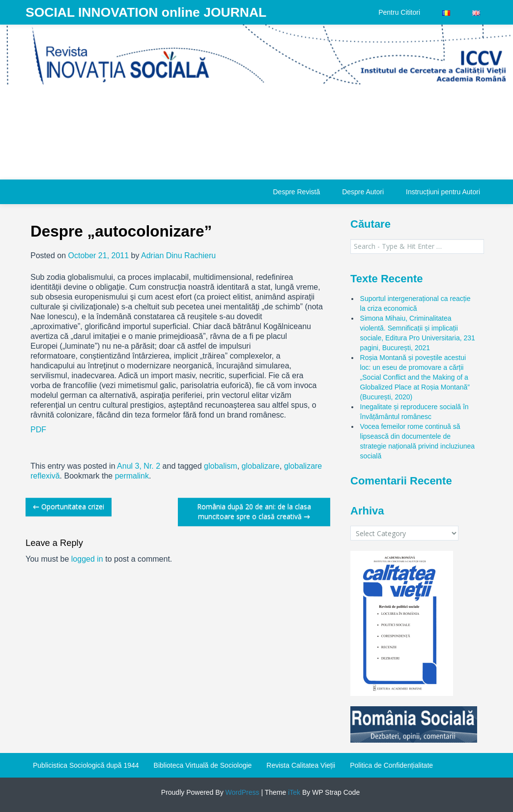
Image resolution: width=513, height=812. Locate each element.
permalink (132, 476)
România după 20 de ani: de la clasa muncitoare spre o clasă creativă (254, 511)
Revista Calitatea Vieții (301, 765)
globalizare (261, 466)
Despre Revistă (296, 192)
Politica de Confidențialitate (391, 765)
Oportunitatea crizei (69, 506)
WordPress (242, 792)
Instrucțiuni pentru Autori (443, 192)
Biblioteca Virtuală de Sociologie (203, 765)
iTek (293, 792)
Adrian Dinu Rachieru (178, 256)
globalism (221, 466)
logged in (87, 559)
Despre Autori (363, 192)
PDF (38, 430)
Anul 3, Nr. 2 (139, 466)
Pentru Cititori (399, 12)
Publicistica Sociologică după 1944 (86, 765)
